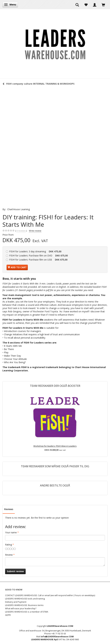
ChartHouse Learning (18, 209)
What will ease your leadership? (21, 609)
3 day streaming (35, 251)
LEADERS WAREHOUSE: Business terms (24, 605)
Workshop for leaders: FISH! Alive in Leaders (55, 446)
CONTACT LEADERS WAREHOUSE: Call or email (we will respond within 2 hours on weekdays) (50, 595)
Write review (35, 231)
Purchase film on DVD (38, 256)
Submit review (15, 571)
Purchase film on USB (38, 260)
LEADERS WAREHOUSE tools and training (25, 599)
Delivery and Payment (16, 602)
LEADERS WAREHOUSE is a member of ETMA (27, 612)
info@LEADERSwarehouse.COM (57, 637)
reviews (21, 231)
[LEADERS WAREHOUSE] (55, 44)
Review (9, 555)
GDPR (8, 615)
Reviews (9, 509)
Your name (11, 532)
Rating (8, 545)
